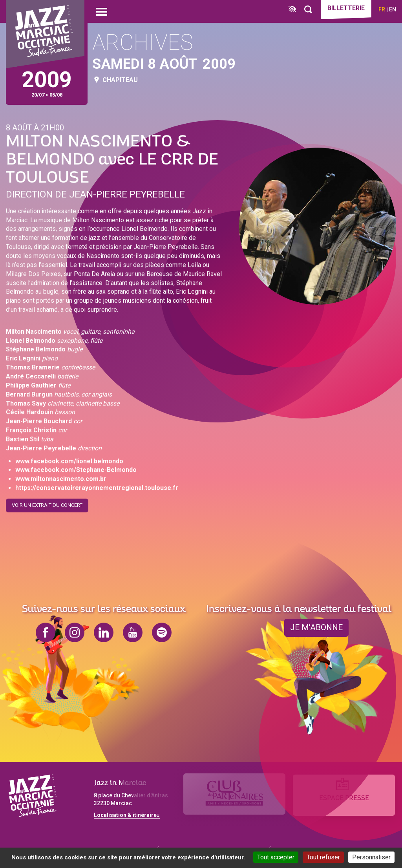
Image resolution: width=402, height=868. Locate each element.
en (393, 9)
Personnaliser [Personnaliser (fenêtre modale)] (371, 857)
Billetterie (345, 9)
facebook (46, 632)
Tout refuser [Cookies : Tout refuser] (323, 857)
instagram (75, 632)
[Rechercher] (305, 10)
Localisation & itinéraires (127, 815)
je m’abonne (316, 628)
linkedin (104, 632)
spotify (162, 632)
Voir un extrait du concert (47, 503)
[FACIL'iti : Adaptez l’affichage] (290, 10)
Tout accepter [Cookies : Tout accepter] (276, 857)
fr (382, 9)
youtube (133, 632)
